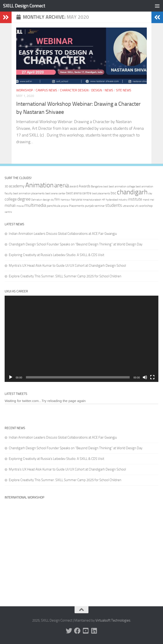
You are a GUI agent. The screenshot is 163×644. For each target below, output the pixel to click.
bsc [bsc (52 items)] (113, 193)
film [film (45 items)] (57, 199)
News (109, 90)
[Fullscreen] (152, 377)
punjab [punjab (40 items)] (89, 206)
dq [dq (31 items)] (52, 200)
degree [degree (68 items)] (24, 199)
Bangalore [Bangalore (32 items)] (97, 186)
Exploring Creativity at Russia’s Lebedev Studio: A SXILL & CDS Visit (56, 255)
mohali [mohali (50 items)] (10, 205)
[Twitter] (69, 631)
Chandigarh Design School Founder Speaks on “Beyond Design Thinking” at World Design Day (76, 244)
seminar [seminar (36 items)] (100, 206)
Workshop (25, 90)
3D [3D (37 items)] (6, 186)
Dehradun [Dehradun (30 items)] (37, 200)
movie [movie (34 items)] (20, 206)
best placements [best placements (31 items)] (101, 193)
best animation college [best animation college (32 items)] (122, 186)
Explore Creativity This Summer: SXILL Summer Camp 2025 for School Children (65, 276)
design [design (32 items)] (46, 200)
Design (97, 90)
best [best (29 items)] (106, 187)
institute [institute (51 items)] (135, 199)
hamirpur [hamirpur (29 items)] (66, 200)
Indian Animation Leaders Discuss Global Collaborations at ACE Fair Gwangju (63, 234)
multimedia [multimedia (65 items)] (35, 205)
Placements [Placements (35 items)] (77, 206)
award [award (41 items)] (74, 186)
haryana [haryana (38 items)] (77, 199)
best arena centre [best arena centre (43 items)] (79, 193)
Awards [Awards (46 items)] (85, 186)
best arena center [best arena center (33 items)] (55, 193)
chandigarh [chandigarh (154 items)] (132, 192)
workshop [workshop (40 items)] (146, 206)
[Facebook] (77, 631)
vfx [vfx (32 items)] (137, 206)
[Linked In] (94, 631)
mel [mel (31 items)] (152, 200)
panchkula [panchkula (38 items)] (53, 206)
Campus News (46, 90)
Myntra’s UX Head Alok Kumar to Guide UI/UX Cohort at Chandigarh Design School (67, 266)
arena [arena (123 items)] (61, 185)
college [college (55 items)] (11, 199)
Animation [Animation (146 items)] (39, 185)
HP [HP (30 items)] (103, 200)
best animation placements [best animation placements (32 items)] (29, 193)
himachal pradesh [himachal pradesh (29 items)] (92, 200)
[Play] (11, 377)
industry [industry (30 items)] (123, 200)
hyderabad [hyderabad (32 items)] (112, 200)
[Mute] (145, 377)
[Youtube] (86, 631)
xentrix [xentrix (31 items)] (8, 212)
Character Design (74, 90)
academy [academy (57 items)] (17, 186)
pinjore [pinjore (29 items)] (65, 206)
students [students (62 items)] (114, 205)
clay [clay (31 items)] (150, 193)
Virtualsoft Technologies (113, 620)
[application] (81, 339)
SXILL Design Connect (24, 6)
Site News (124, 90)
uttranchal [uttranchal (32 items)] (129, 206)
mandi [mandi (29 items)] (146, 200)
